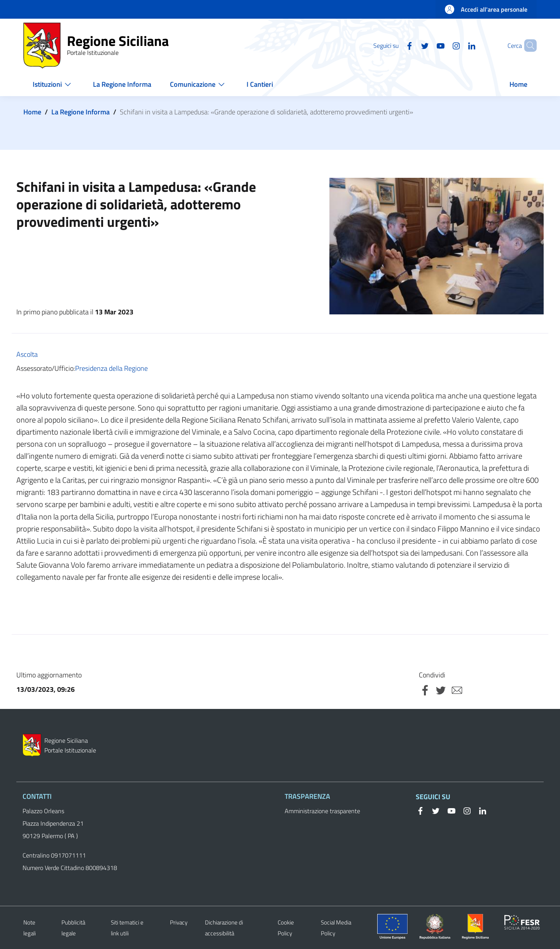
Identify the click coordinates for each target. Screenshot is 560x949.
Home (32, 112)
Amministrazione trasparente (322, 811)
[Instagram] (443, 45)
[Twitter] (412, 45)
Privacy (179, 922)
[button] (527, 46)
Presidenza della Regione (111, 368)
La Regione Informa (80, 112)
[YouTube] (427, 45)
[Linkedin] (458, 45)
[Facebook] (396, 45)
